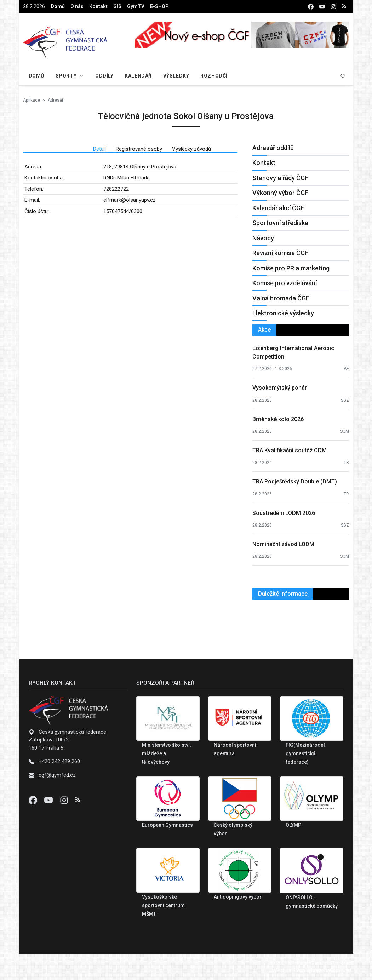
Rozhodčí (214, 76)
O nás (77, 6)
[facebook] (311, 7)
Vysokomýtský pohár (280, 388)
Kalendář (138, 76)
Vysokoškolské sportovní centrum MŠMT (163, 905)
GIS (117, 6)
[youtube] (322, 7)
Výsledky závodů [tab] (191, 149)
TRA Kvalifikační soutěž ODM (290, 450)
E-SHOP (159, 6)
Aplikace (32, 100)
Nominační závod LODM (283, 544)
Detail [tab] (99, 149)
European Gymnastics (167, 825)
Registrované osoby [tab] (139, 149)
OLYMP (293, 825)
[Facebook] (34, 800)
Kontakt (98, 6)
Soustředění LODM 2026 (284, 513)
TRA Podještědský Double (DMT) (295, 482)
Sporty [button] (66, 76)
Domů (58, 6)
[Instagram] (65, 800)
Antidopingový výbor (238, 897)
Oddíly (104, 76)
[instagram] (333, 7)
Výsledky (176, 76)
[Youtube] (49, 800)
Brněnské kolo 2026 (278, 419)
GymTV (136, 6)
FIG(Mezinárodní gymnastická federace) (305, 753)
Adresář (56, 100)
